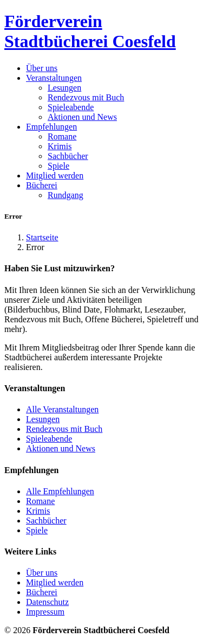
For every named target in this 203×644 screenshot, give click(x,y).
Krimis (60, 146)
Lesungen (64, 88)
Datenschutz (47, 602)
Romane (62, 136)
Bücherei (42, 592)
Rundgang (66, 195)
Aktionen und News (82, 117)
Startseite (42, 237)
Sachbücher (68, 156)
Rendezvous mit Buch (86, 97)
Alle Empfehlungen (60, 491)
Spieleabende (71, 107)
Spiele (58, 166)
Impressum (45, 612)
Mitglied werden (55, 176)
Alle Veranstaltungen (62, 409)
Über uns (42, 68)
